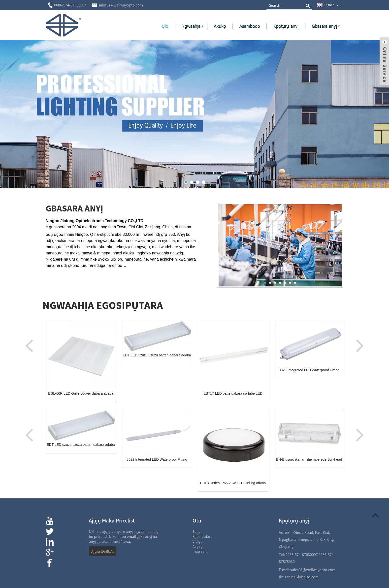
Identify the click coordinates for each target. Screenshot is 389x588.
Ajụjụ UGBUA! (103, 551)
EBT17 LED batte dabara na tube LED (233, 393)
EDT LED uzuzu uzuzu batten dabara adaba (157, 355)
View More (66, 282)
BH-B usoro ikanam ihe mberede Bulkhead (309, 459)
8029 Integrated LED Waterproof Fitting (309, 370)
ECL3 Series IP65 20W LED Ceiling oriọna (233, 483)
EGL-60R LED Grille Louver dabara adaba (81, 393)
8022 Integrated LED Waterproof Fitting (157, 459)
